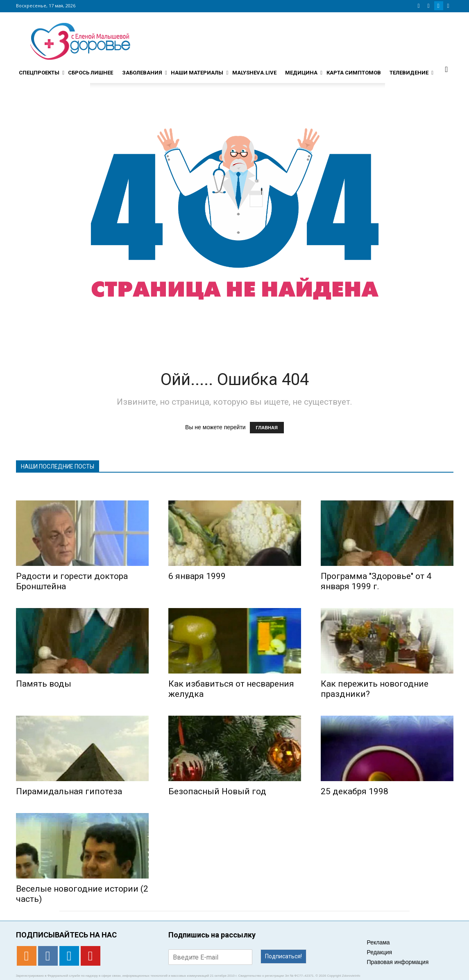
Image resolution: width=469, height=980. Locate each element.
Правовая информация (398, 962)
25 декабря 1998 (355, 791)
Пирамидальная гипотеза (69, 791)
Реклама (378, 942)
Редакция (380, 952)
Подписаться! (283, 956)
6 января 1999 (197, 576)
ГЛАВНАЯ (267, 428)
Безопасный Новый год (217, 791)
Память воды (44, 684)
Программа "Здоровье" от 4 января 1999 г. (376, 581)
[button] (446, 69)
